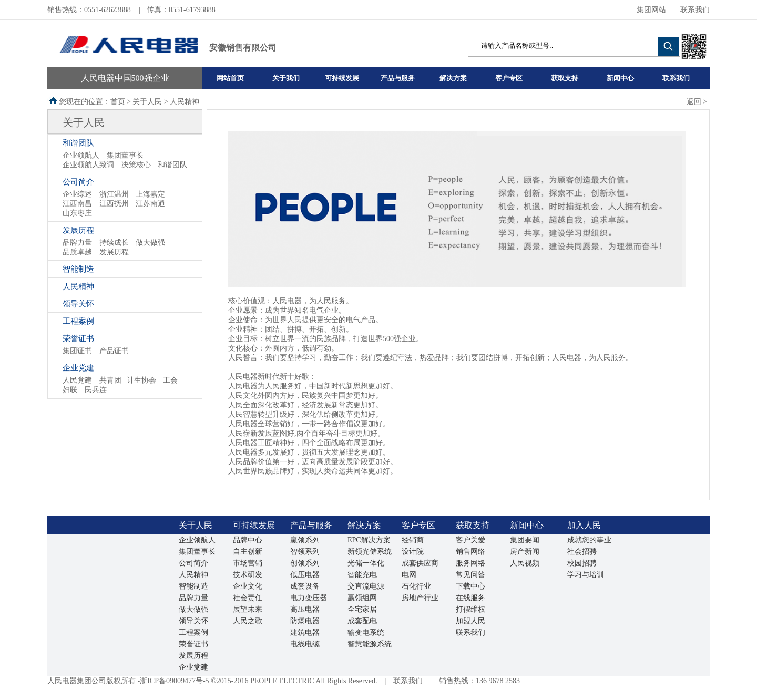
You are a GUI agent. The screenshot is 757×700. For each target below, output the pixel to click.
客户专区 (509, 78)
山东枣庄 (77, 213)
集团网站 (651, 10)
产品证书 (114, 351)
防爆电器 (305, 621)
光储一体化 (366, 563)
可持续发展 (342, 78)
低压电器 (305, 575)
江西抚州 (114, 204)
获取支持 (565, 78)
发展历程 (78, 230)
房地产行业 (420, 598)
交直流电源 (366, 586)
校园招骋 (582, 563)
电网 (409, 575)
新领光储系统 (370, 552)
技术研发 (248, 575)
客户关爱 (470, 540)
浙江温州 (114, 194)
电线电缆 (305, 644)
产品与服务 (398, 78)
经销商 (413, 540)
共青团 (110, 380)
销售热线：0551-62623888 (90, 10)
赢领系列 (305, 540)
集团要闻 (525, 540)
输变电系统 (366, 632)
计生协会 (141, 380)
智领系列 (305, 552)
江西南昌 (77, 204)
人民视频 (525, 563)
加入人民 (584, 525)
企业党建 (78, 368)
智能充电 (362, 575)
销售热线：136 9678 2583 (479, 681)
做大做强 (150, 243)
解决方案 (453, 78)
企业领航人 (81, 155)
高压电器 (305, 609)
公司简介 (78, 182)
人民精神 (78, 286)
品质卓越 (77, 252)
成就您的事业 (589, 540)
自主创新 (248, 552)
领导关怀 (78, 304)
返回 (694, 102)
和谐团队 (78, 143)
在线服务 (470, 598)
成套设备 (305, 586)
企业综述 (77, 194)
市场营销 (248, 563)
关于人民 (84, 122)
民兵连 (96, 390)
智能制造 (78, 269)
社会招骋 (582, 552)
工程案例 (78, 321)
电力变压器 (309, 598)
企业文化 (248, 586)
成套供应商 (420, 563)
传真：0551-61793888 (181, 10)
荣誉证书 (78, 338)
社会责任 (248, 598)
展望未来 (248, 609)
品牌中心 (248, 540)
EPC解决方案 (369, 540)
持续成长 (114, 243)
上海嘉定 (150, 194)
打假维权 (470, 609)
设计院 (413, 552)
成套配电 (362, 621)
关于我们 (286, 78)
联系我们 (695, 10)
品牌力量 (77, 243)
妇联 (70, 390)
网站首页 (230, 78)
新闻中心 (620, 78)
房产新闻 (525, 552)
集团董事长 (125, 155)
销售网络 (470, 552)
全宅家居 (362, 609)
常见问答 (470, 575)
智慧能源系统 (370, 644)
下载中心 (470, 586)
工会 (170, 380)
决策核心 (136, 165)
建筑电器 (305, 632)
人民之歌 (248, 621)
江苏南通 (150, 204)
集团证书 (77, 351)
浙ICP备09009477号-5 (174, 681)
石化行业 (416, 586)
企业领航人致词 (88, 165)
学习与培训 (586, 575)
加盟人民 (470, 621)
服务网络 (470, 563)
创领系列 (305, 563)
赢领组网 (362, 598)
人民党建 (77, 380)
